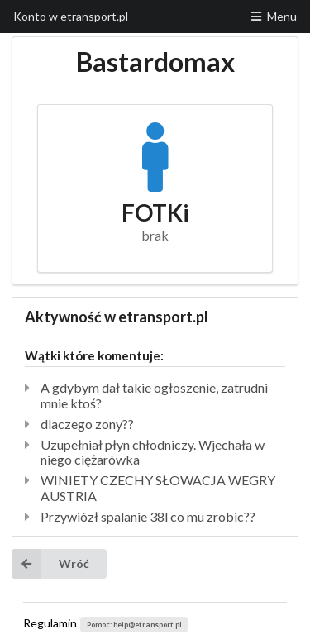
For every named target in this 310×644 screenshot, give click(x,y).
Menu (273, 16)
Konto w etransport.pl (71, 16)
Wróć (50, 564)
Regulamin (50, 623)
